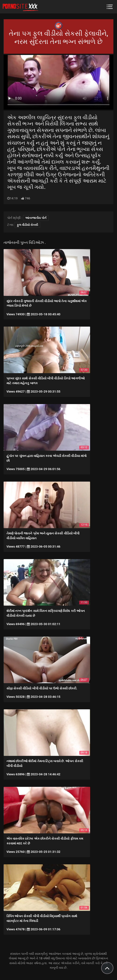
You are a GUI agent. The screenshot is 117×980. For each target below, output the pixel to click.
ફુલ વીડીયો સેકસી (27, 225)
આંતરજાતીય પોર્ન (36, 218)
